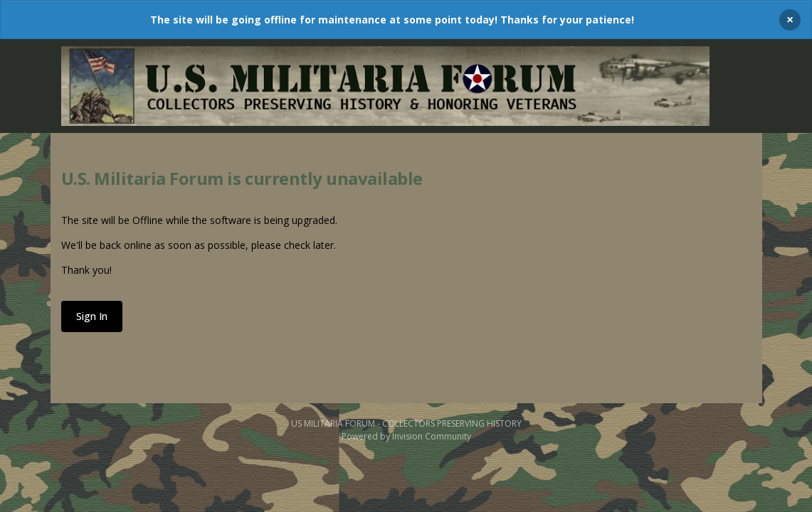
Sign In (92, 316)
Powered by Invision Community (406, 436)
